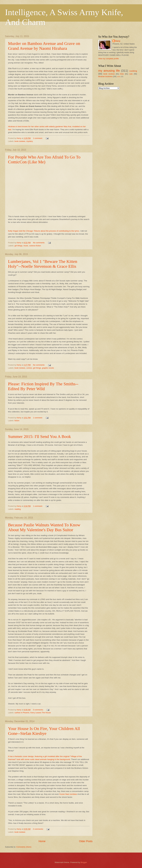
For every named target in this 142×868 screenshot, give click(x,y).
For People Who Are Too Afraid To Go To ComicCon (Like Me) (44, 159)
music (26, 246)
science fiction (35, 246)
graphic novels (48, 368)
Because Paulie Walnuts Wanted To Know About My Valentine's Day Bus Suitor (44, 527)
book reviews (20, 141)
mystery (29, 141)
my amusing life (109, 71)
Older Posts (86, 841)
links (122, 74)
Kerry (118, 41)
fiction (17, 421)
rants (119, 77)
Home (42, 841)
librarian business (105, 76)
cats (131, 74)
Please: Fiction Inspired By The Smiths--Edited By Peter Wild (43, 386)
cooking (133, 71)
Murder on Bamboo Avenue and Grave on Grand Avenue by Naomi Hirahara (44, 46)
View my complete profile (109, 59)
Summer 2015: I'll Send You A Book (39, 436)
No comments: (39, 243)
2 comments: (38, 829)
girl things (18, 246)
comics (29, 368)
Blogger (84, 862)
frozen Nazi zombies (68, 794)
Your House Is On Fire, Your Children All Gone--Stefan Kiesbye (44, 731)
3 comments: (38, 710)
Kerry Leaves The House (41, 713)
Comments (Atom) (24, 847)
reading (18, 509)
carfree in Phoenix (22, 713)
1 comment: (38, 138)
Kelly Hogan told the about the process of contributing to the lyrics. (44, 231)
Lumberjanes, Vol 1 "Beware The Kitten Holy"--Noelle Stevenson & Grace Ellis (43, 264)
